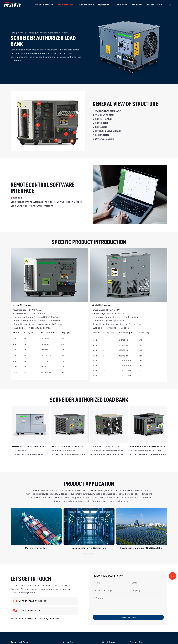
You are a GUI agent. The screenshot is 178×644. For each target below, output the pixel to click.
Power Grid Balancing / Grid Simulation (142, 548)
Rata (13, 33)
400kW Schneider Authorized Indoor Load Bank (67, 447)
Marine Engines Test (36, 548)
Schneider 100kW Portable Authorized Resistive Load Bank (108, 447)
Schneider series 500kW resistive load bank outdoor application (148, 447)
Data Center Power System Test (89, 548)
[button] (161, 5)
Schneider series (26, 33)
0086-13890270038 (29, 611)
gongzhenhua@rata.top (33, 601)
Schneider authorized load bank (53, 33)
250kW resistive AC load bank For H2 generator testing (29, 447)
